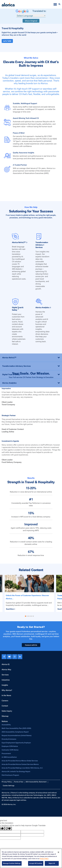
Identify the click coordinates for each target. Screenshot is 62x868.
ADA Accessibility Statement (36, 782)
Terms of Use (19, 782)
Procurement (6, 753)
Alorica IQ (6, 664)
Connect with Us (31, 645)
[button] (25, 616)
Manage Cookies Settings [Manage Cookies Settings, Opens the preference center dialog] (12, 863)
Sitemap (5, 716)
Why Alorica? (7, 690)
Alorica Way (6, 670)
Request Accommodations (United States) (17, 735)
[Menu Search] (59, 4)
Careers (5, 701)
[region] (31, 858)
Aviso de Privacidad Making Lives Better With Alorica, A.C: (22, 768)
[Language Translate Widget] (31, 16)
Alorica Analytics (42, 424)
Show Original (31, 21)
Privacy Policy (7, 782)
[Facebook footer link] (4, 657)
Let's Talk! (7, 41)
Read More (10, 609)
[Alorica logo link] (8, 4)
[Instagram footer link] (15, 657)
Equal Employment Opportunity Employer (16, 743)
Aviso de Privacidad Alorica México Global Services (20, 761)
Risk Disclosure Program (10, 775)
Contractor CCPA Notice (10, 750)
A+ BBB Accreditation (9, 757)
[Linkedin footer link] (20, 657)
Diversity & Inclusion (9, 739)
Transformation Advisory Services (42, 362)
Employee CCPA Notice (10, 746)
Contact (5, 706)
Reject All (52, 863)
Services (5, 675)
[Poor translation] (8, 828)
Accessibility (6, 725)
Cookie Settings (9, 786)
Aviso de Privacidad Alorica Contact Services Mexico (20, 764)
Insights (5, 685)
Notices (5, 721)
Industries (6, 680)
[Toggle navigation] (55, 4)
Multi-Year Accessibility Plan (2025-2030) (16, 728)
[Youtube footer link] (9, 657)
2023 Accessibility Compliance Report (15, 732)
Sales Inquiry (7, 711)
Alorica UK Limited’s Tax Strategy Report (16, 771)
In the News (6, 695)
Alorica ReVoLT (19, 359)
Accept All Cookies (36, 863)
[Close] (58, 852)
